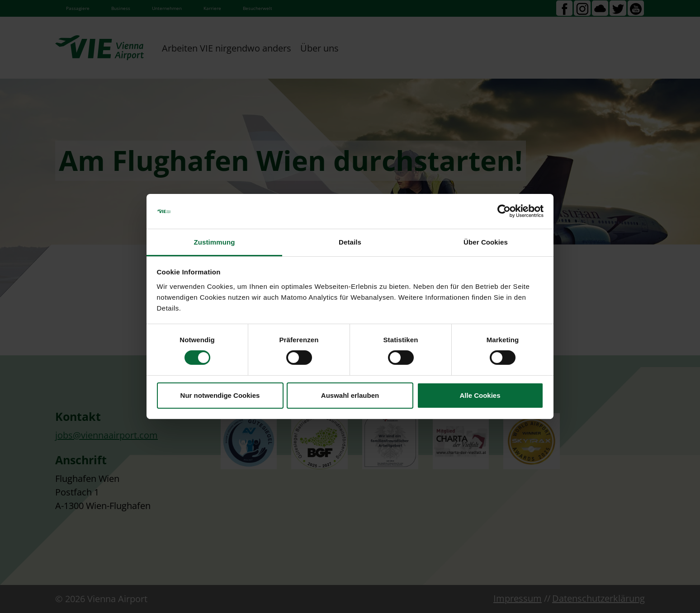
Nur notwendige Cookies (220, 395)
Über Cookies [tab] (486, 242)
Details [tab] (350, 242)
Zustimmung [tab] (215, 242)
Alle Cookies (480, 395)
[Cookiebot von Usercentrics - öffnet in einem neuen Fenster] (504, 211)
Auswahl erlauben (350, 395)
